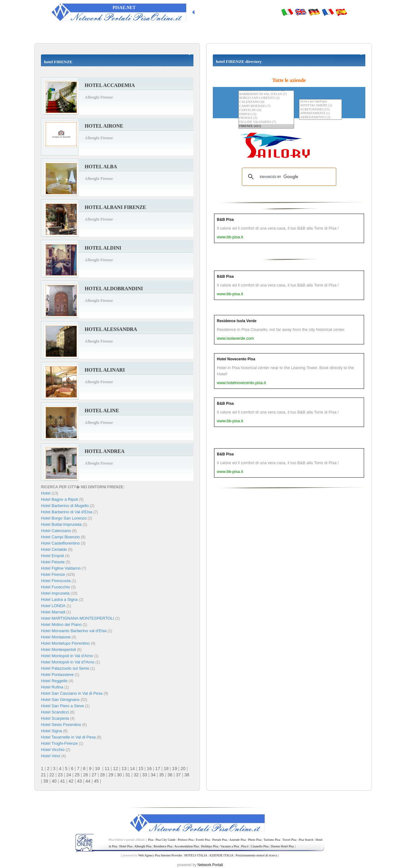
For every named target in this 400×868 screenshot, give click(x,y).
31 (128, 775)
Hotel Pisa (126, 846)
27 (94, 775)
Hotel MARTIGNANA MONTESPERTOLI (77, 618)
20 (183, 769)
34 (153, 775)
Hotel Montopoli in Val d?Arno (68, 662)
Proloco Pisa (186, 840)
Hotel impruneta (55, 593)
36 (170, 775)
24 (69, 775)
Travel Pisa (289, 840)
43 (80, 781)
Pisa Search (306, 840)
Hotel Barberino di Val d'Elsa (67, 512)
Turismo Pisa (272, 840)
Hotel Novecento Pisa (236, 359)
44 (88, 781)
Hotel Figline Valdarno (61, 568)
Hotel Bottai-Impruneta (61, 524)
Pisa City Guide (166, 840)
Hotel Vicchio (53, 750)
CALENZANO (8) (266, 102)
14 (132, 769)
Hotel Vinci (51, 756)
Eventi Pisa (203, 840)
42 (71, 781)
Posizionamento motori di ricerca (256, 855)
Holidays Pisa (210, 846)
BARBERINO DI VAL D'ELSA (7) (266, 94)
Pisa (151, 840)
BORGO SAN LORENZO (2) (266, 98)
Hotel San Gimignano (60, 700)
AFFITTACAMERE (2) (320, 106)
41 (63, 781)
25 (77, 775)
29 (111, 775)
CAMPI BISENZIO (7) (266, 106)
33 (145, 775)
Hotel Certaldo (54, 549)
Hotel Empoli (52, 556)
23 (60, 775)
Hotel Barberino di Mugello (65, 506)
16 (149, 769)
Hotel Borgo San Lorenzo (64, 518)
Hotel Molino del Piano (61, 624)
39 (46, 781)
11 (107, 769)
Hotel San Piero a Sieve (62, 706)
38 (187, 775)
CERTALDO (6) (266, 110)
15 (141, 769)
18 (166, 769)
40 (54, 781)
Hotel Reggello (54, 681)
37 (178, 775)
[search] (288, 177)
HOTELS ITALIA (196, 855)
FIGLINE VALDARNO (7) (266, 122)
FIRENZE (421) (266, 126)
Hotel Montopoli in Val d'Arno (67, 656)
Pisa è (245, 846)
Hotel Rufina (52, 687)
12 (116, 769)
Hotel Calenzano (56, 531)
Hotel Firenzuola (56, 581)
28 (102, 775)
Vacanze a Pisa (230, 846)
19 (175, 769)
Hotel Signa (51, 731)
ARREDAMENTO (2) (320, 117)
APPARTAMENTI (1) (320, 113)
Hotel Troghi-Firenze (59, 743)
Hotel (46, 493)
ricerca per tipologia (320, 102)
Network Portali (210, 865)
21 (43, 775)
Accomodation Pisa (187, 846)
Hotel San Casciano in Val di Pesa (72, 693)
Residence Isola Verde (237, 321)
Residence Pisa (163, 846)
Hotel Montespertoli (58, 650)
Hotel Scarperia (55, 718)
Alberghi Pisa (143, 846)
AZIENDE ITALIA (221, 855)
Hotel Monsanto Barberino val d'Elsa (74, 631)
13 (124, 769)
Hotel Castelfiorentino (60, 543)
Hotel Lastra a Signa (59, 599)
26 (86, 775)
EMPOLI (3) (266, 114)
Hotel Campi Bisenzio (60, 537)
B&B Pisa (225, 220)
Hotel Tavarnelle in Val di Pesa (68, 737)
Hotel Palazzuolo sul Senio (65, 668)
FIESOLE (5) (266, 118)
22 (52, 775)
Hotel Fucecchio (55, 587)
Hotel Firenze (53, 574)
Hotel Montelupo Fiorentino (65, 643)
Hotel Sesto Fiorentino (61, 725)
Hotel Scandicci (55, 712)
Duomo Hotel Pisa (282, 846)
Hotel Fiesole (53, 562)
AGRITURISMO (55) (320, 110)
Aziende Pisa (238, 840)
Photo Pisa (255, 840)
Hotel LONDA (53, 606)
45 (97, 781)
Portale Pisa (220, 840)
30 (119, 775)
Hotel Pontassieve (57, 675)
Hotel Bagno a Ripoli (60, 499)
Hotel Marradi (53, 612)
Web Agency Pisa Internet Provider (160, 855)
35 (162, 775)
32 (136, 775)
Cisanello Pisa (260, 846)
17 (158, 769)
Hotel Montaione (56, 637)
